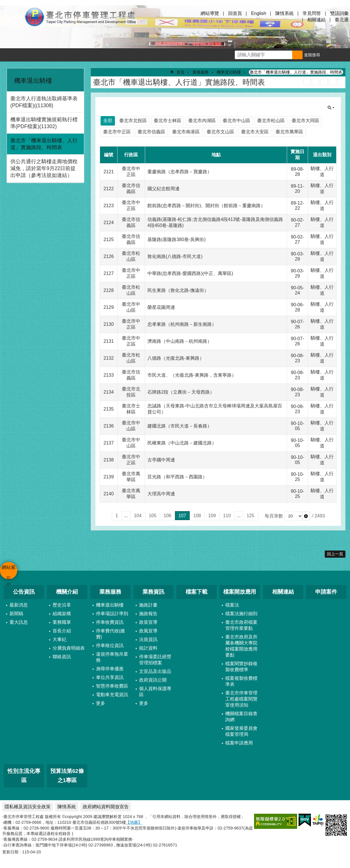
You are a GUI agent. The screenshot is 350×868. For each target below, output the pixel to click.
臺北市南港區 (186, 132)
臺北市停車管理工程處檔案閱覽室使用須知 (241, 699)
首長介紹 (62, 631)
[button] (306, 516)
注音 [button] (341, 82)
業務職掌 (62, 622)
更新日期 (10, 852)
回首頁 (235, 13)
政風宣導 (148, 631)
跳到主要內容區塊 (3, 3)
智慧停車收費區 (112, 686)
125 (250, 516)
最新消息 (19, 605)
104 (138, 516)
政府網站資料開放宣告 (106, 807)
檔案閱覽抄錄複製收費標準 (241, 667)
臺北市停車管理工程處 (80, 17)
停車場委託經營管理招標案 (155, 660)
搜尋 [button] (297, 55)
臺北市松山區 (271, 121)
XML (316, 82)
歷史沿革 (62, 605)
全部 (108, 121)
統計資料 (148, 648)
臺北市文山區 (220, 132)
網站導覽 (210, 13)
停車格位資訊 (110, 645)
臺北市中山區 (236, 121)
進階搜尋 (312, 55)
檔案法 (232, 605)
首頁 (180, 72)
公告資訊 (24, 592)
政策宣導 (148, 622)
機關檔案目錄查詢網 (241, 717)
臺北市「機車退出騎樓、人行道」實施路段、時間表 (44, 144)
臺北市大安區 (255, 132)
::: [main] (93, 66)
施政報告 (148, 614)
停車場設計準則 (112, 614)
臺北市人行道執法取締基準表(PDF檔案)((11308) (44, 102)
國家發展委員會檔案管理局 (241, 731)
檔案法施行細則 (241, 614)
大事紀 (59, 639)
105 (153, 516)
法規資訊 (148, 639)
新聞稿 (16, 614)
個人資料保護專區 (155, 692)
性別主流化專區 (24, 776)
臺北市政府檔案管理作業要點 (241, 625)
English (259, 13)
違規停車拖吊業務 (112, 657)
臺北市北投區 (133, 121)
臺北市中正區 (117, 132)
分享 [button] (343, 55)
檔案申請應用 (239, 743)
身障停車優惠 (110, 669)
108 (197, 516)
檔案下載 (197, 592)
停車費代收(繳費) (110, 634)
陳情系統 (284, 13)
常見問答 (312, 13)
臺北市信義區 (151, 132)
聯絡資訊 (62, 657)
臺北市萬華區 (289, 132)
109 (212, 516)
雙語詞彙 (339, 13)
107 (182, 516)
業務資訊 (153, 592)
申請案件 (326, 592)
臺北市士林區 (168, 121)
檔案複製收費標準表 (241, 681)
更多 (101, 703)
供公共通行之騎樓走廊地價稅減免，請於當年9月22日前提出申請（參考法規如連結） (44, 168)
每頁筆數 (274, 516)
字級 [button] (330, 55)
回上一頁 (335, 554)
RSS (307, 82)
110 (227, 516)
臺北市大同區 (305, 121)
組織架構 (62, 614)
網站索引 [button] (11, 17)
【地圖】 (134, 822)
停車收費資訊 (110, 622)
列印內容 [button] (332, 82)
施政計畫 (148, 605)
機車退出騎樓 (33, 81)
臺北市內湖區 (202, 121)
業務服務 (201, 72)
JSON (324, 82)
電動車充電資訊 (112, 695)
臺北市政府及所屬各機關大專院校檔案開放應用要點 (241, 646)
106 (167, 516)
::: (4, 66)
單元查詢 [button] (331, 108)
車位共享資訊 (110, 677)
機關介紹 (67, 592)
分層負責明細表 (69, 648)
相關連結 (316, 20)
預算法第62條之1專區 (67, 776)
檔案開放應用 (240, 592)
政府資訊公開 (153, 680)
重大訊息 (19, 622)
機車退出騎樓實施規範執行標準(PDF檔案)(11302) (44, 123)
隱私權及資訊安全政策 (28, 807)
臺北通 (342, 20)
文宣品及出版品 (155, 671)
